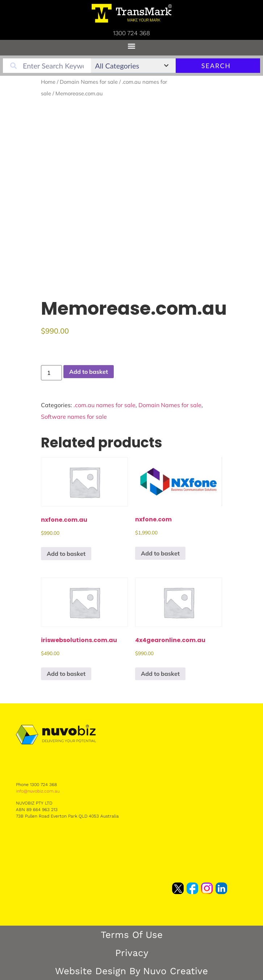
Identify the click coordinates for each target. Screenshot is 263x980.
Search (216, 66)
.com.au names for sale (105, 405)
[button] (132, 46)
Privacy (132, 953)
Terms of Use (132, 935)
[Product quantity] (51, 373)
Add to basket (89, 372)
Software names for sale (74, 417)
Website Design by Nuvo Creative (131, 971)
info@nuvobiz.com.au (38, 791)
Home (48, 82)
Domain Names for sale (89, 82)
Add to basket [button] (66, 554)
